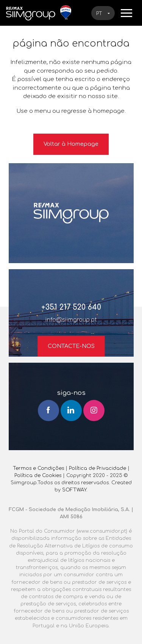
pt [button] (100, 14)
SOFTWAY (74, 490)
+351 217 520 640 (71, 307)
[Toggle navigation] (126, 12)
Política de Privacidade (98, 468)
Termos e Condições (38, 468)
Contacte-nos (71, 346)
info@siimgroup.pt (71, 320)
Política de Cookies (38, 476)
